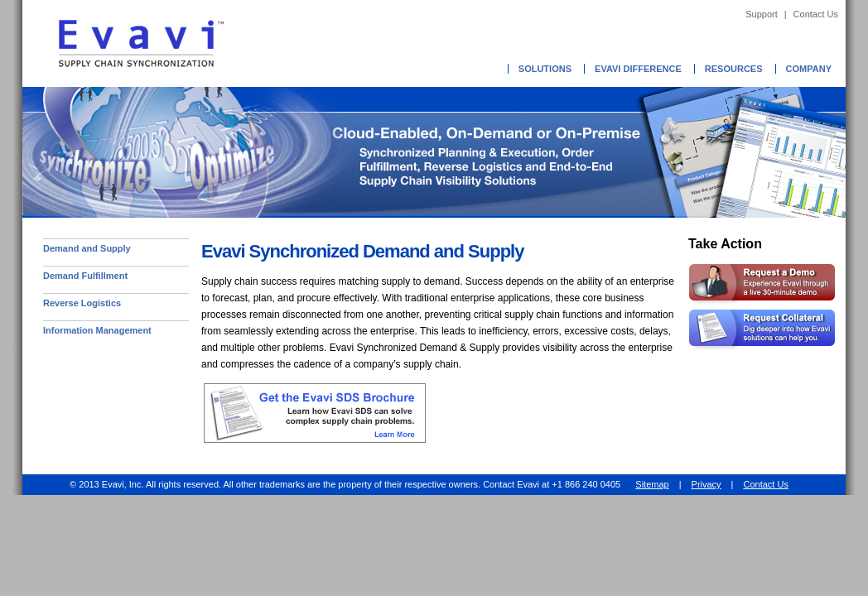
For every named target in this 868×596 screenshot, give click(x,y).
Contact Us (816, 14)
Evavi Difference (638, 69)
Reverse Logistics (82, 303)
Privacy (706, 484)
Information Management (97, 330)
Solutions (545, 69)
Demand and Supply (87, 248)
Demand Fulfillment (85, 276)
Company (809, 69)
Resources (734, 69)
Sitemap (652, 484)
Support (762, 14)
